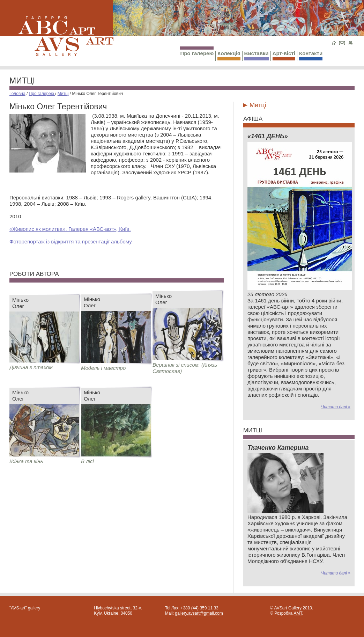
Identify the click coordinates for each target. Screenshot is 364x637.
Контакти (311, 55)
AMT (298, 613)
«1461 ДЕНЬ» (268, 136)
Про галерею (197, 51)
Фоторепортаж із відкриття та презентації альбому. (71, 241)
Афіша (253, 119)
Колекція (229, 55)
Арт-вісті (284, 55)
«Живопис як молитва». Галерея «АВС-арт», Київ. (70, 229)
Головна (17, 94)
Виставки (257, 55)
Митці (22, 81)
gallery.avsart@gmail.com (199, 613)
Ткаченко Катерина (278, 448)
